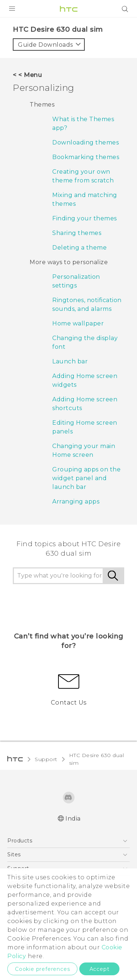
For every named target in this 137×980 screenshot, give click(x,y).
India (73, 819)
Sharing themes (77, 233)
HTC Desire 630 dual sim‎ (97, 759)
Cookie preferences (42, 969)
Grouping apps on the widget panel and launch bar (86, 478)
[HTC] (69, 9)
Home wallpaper (78, 323)
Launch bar (70, 361)
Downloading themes (85, 142)
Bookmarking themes (86, 157)
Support (46, 759)
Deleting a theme (79, 248)
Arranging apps (76, 501)
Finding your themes (85, 218)
